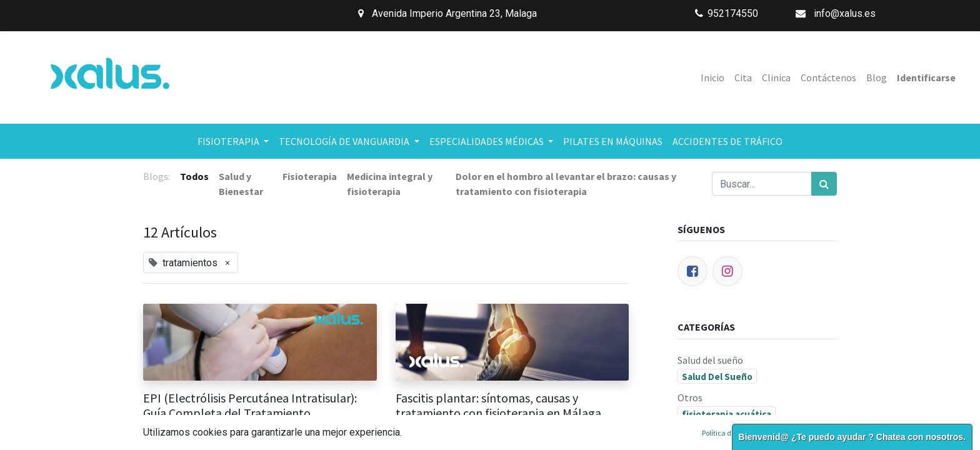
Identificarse (926, 77)
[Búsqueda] (824, 184)
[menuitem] (712, 77)
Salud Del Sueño (717, 377)
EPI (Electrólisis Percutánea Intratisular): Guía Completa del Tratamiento (250, 406)
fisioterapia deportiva (730, 438)
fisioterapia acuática (727, 414)
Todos (194, 176)
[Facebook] (692, 271)
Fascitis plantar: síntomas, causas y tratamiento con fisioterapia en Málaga (498, 406)
